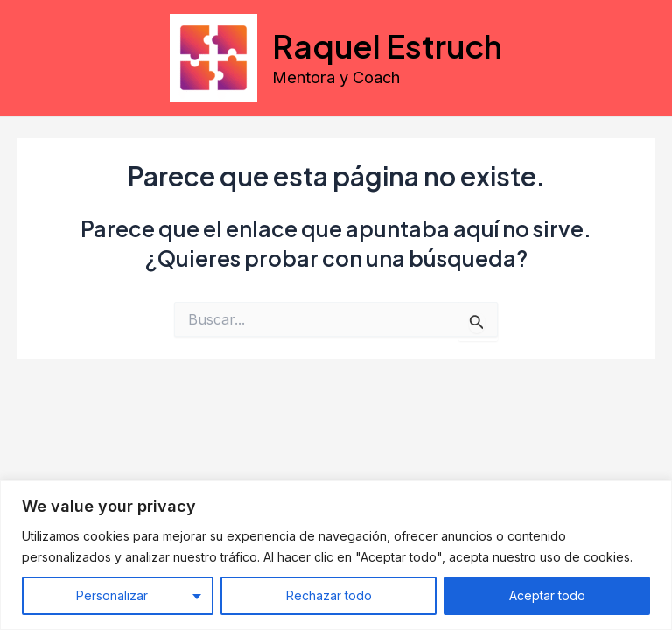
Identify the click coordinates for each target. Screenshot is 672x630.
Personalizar (112, 595)
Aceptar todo (547, 595)
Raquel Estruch (387, 45)
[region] (336, 555)
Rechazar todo (329, 595)
